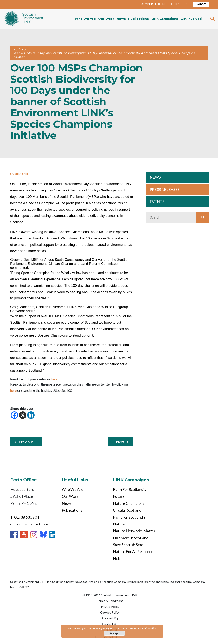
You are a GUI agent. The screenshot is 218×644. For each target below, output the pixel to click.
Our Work (106, 19)
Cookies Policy (110, 612)
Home (23, 19)
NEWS (155, 177)
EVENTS (157, 202)
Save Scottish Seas (128, 545)
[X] (23, 415)
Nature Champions (129, 503)
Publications (138, 19)
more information (147, 628)
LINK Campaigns (165, 19)
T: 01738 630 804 (25, 517)
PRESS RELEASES (165, 189)
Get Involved (191, 19)
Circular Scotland (127, 510)
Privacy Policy (110, 607)
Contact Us (110, 624)
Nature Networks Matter (134, 531)
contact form (38, 524)
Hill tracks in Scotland (131, 538)
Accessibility (110, 618)
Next (120, 442)
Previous (26, 442)
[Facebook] (14, 415)
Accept (114, 633)
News (121, 19)
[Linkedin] (31, 415)
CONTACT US (179, 4)
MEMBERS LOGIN (153, 4)
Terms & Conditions (110, 601)
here (54, 379)
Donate (201, 4)
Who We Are (85, 19)
